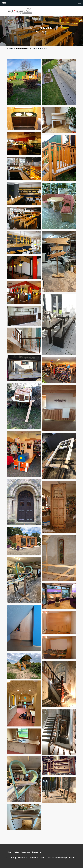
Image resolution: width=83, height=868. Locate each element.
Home (10, 852)
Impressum (26, 852)
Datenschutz (36, 852)
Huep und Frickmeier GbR (24, 48)
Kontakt (17, 852)
